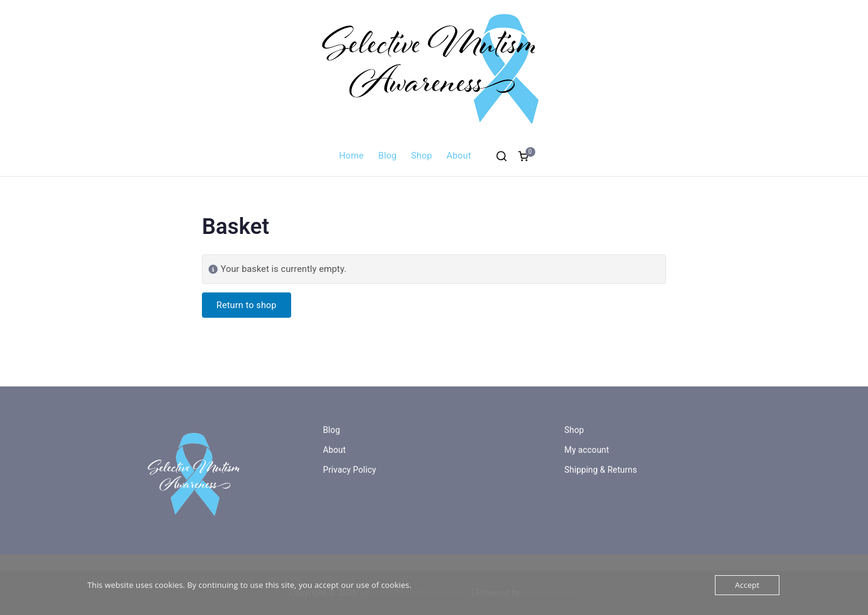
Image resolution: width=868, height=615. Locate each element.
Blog (387, 156)
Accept (747, 585)
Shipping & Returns (601, 470)
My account (587, 450)
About (459, 156)
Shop (422, 156)
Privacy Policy (350, 470)
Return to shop (247, 305)
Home (352, 156)
